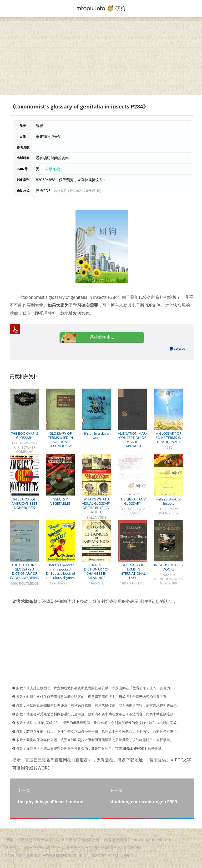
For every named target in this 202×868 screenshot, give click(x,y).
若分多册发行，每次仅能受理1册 (77, 191)
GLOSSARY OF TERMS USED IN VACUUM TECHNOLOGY (61, 440)
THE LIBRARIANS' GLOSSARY (133, 501)
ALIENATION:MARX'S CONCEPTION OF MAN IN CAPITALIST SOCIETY (134, 442)
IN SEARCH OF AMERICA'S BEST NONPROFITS (24, 503)
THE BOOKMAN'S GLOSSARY (24, 435)
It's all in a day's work (97, 435)
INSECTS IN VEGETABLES (61, 501)
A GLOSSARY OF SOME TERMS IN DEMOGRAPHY (169, 438)
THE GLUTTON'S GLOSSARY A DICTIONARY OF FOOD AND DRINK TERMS (24, 573)
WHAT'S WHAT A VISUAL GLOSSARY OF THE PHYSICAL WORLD (97, 505)
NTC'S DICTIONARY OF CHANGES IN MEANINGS (97, 571)
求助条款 (53, 169)
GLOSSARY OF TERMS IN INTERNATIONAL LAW (133, 571)
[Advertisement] (101, 58)
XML (116, 855)
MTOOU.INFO (55, 855)
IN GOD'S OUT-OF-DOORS (168, 567)
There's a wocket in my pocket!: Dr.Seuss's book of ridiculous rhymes (60, 571)
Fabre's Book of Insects (168, 501)
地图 (125, 855)
